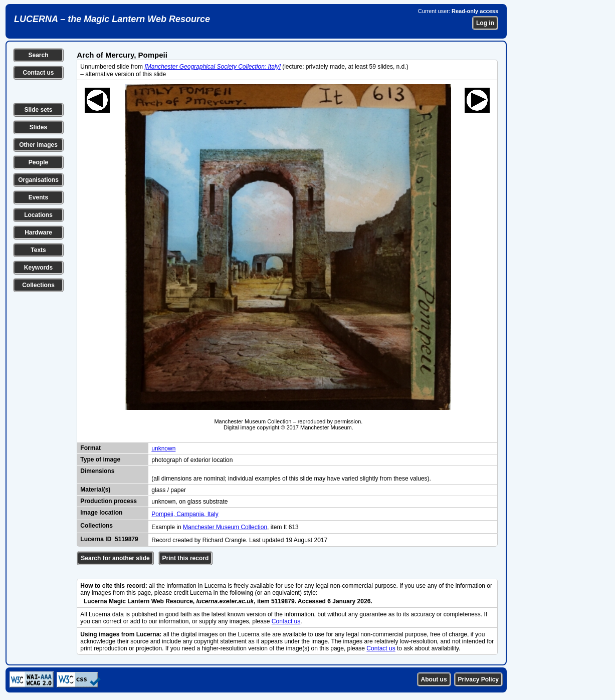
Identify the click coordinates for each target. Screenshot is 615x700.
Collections (38, 285)
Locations (38, 215)
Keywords (38, 268)
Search (38, 55)
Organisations (38, 180)
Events (38, 197)
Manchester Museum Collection (225, 527)
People (38, 162)
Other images (38, 145)
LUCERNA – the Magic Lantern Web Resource (112, 19)
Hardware (38, 232)
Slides (38, 127)
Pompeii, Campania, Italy (185, 514)
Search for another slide (115, 558)
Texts (38, 250)
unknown (163, 448)
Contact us (38, 73)
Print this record (186, 558)
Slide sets (38, 110)
